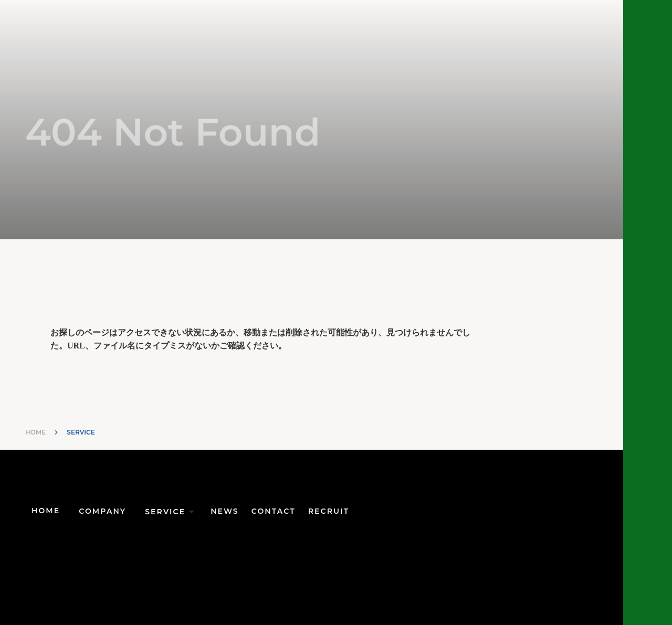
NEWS (225, 511)
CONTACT (274, 511)
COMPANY (102, 511)
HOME (35, 432)
